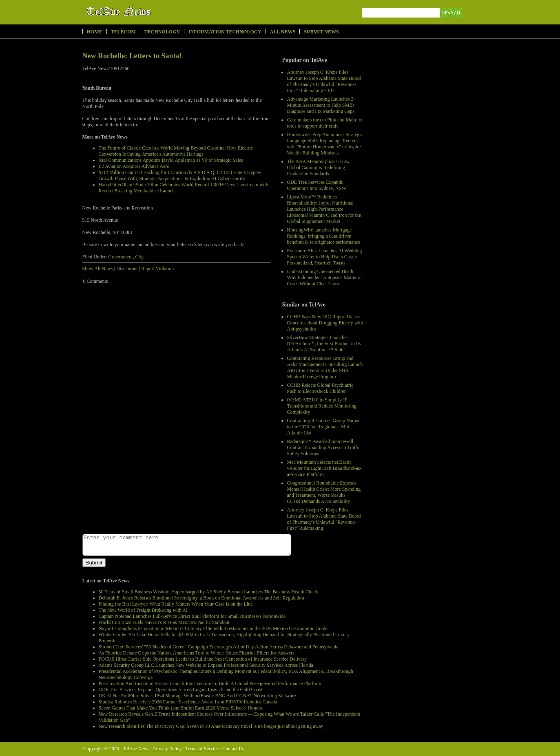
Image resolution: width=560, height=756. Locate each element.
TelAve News (143, 12)
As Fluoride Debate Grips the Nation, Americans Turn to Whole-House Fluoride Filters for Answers (197, 653)
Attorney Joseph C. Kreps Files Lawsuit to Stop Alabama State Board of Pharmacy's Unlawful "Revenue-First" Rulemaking (324, 519)
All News (283, 32)
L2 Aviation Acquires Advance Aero (134, 166)
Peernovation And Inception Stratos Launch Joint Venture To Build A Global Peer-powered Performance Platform (210, 683)
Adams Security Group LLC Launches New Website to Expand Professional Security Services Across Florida (206, 665)
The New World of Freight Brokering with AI (143, 610)
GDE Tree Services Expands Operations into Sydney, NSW (317, 185)
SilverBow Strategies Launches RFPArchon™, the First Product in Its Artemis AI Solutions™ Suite (324, 344)
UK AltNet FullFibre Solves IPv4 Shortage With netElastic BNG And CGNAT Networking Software (197, 696)
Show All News (98, 269)
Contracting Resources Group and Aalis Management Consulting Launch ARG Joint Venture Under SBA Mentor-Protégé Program (325, 367)
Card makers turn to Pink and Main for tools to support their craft (325, 123)
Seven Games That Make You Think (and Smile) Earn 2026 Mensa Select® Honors (180, 708)
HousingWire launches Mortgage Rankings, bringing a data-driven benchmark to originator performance (324, 236)
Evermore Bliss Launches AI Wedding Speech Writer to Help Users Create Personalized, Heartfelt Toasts (325, 257)
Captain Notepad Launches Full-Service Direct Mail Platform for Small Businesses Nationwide (192, 616)
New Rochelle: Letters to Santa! (132, 56)
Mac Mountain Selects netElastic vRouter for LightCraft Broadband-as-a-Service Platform (324, 468)
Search (451, 22)
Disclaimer (127, 269)
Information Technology (225, 32)
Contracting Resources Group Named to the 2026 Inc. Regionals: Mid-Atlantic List (324, 427)
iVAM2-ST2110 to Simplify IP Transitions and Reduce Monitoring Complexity (322, 406)
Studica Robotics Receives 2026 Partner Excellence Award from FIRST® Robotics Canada (188, 702)
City (139, 257)
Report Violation (157, 269)
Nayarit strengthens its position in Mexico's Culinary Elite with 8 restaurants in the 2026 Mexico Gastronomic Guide (213, 628)
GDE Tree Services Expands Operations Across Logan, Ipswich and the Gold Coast (180, 690)
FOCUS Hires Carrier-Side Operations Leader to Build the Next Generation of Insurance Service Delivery (203, 659)
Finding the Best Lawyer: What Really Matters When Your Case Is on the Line (176, 604)
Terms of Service (202, 749)
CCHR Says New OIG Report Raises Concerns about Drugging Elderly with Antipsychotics (325, 323)
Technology (162, 32)
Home (95, 32)
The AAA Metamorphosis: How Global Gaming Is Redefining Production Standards (319, 168)
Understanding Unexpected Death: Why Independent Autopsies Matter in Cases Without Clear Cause (324, 278)
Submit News (321, 32)
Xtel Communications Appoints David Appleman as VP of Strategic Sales (171, 160)
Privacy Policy (167, 749)
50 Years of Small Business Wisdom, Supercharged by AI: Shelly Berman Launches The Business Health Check (208, 592)
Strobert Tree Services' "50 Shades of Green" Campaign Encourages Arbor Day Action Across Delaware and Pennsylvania (219, 647)
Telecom (123, 32)
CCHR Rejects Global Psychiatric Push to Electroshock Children (320, 388)
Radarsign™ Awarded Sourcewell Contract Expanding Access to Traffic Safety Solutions (324, 447)
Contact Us (233, 749)
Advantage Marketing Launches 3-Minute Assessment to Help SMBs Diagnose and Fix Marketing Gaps (321, 105)
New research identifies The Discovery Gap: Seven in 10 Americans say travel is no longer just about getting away (211, 726)
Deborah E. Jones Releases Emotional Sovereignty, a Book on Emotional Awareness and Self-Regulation (201, 598)
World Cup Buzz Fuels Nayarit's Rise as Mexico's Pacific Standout (164, 622)
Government (121, 257)
